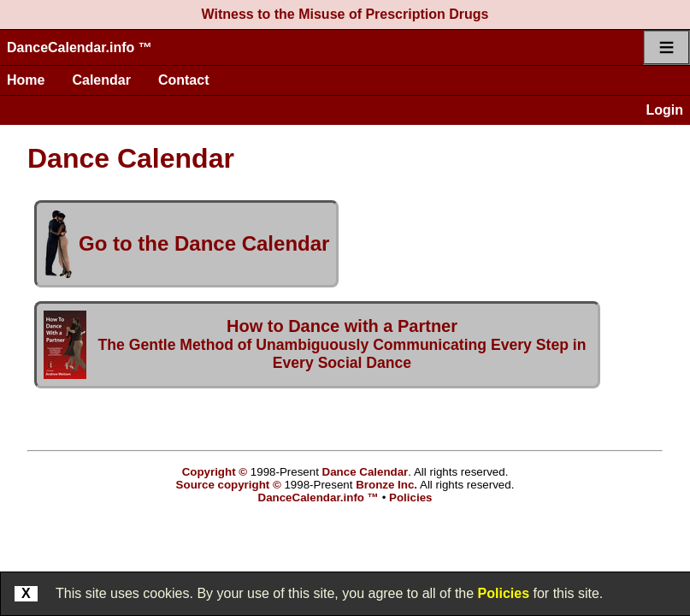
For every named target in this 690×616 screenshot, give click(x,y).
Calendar (101, 80)
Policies (504, 593)
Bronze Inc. (386, 485)
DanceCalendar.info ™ (80, 47)
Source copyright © (229, 485)
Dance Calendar (366, 472)
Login (664, 110)
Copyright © (215, 472)
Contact (184, 80)
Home (26, 80)
